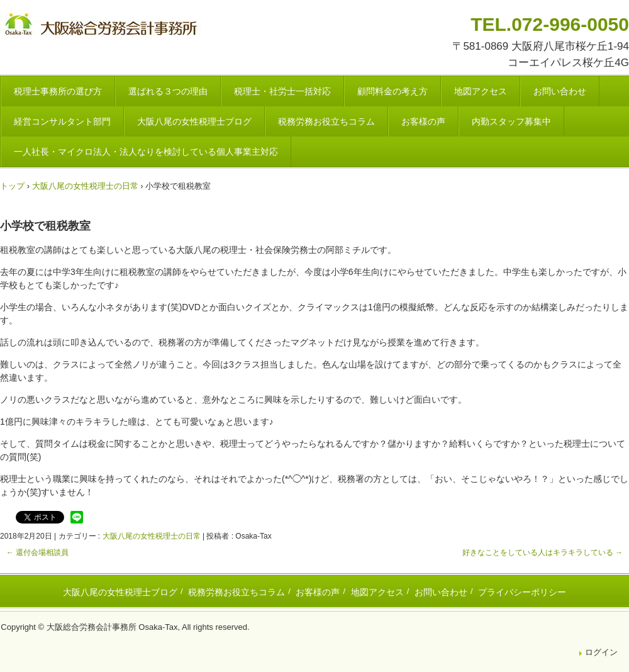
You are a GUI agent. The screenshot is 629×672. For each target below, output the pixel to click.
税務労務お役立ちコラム (326, 121)
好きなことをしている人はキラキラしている (543, 552)
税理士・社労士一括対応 (282, 91)
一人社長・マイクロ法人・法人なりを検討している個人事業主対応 (146, 152)
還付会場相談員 (37, 552)
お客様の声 (423, 121)
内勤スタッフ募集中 (511, 121)
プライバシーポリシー (522, 592)
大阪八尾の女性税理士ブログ (194, 121)
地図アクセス (481, 91)
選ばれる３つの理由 (168, 91)
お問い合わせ (560, 91)
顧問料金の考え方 (392, 91)
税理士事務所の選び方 (58, 91)
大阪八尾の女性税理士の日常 (152, 536)
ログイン (601, 652)
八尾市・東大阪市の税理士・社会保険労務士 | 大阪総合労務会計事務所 (103, 26)
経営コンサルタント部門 (62, 121)
